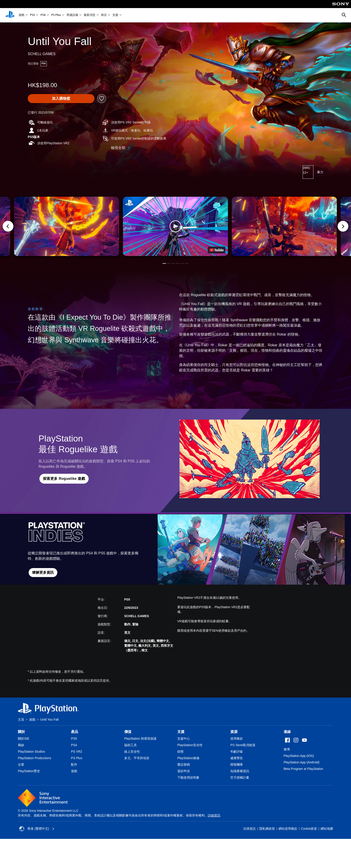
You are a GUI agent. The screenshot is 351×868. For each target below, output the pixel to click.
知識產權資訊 (240, 771)
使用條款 (237, 739)
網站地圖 (327, 829)
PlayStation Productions (35, 758)
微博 (287, 749)
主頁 (21, 719)
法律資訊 (249, 829)
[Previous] (8, 226)
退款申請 (184, 771)
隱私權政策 (267, 829)
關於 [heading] (21, 732)
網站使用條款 (288, 829)
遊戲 (21, 15)
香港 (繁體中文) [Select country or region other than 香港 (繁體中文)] (37, 829)
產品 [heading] (75, 732)
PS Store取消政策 (243, 745)
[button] (175, 226)
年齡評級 (237, 752)
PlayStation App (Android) (302, 762)
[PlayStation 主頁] (10, 15)
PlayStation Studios (31, 752)
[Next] (343, 226)
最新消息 (90, 15)
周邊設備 (72, 15)
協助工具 (131, 745)
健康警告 (237, 758)
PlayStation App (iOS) (299, 756)
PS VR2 (77, 752)
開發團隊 (237, 765)
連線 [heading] (287, 732)
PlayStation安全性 (190, 745)
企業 (21, 765)
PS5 (32, 15)
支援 (115, 15)
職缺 (21, 745)
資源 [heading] (234, 732)
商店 (104, 15)
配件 (74, 765)
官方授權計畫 (240, 778)
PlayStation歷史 (29, 771)
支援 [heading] (181, 732)
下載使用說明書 (188, 778)
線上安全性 (132, 752)
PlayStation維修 (188, 758)
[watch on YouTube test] (217, 250)
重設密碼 (184, 765)
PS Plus (56, 15)
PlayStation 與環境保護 (140, 739)
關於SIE (24, 739)
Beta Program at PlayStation (303, 769)
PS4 (43, 15)
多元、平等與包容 (137, 758)
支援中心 (184, 739)
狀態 (180, 752)
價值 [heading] (128, 732)
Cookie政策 (309, 829)
